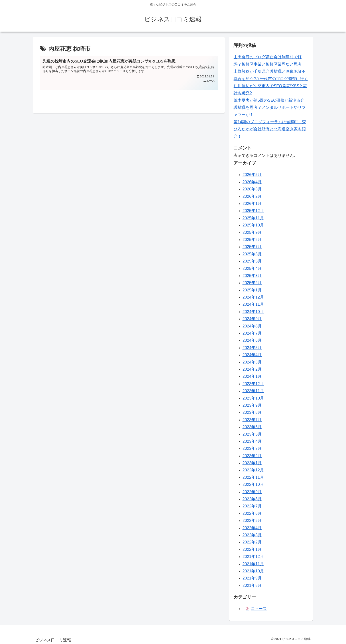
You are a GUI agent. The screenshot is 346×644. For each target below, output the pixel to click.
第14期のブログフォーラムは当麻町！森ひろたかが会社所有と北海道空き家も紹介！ (270, 129)
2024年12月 (253, 297)
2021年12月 (253, 557)
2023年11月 (253, 391)
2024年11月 (253, 304)
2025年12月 (253, 211)
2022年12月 (253, 470)
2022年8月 (252, 499)
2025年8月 (252, 240)
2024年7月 (252, 333)
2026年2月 (252, 196)
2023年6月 (252, 427)
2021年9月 (252, 578)
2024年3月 (252, 362)
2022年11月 (253, 477)
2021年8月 (252, 585)
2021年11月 (253, 564)
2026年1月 (252, 204)
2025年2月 (252, 283)
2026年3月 (252, 189)
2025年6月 (252, 254)
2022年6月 (252, 513)
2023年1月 (252, 463)
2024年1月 (252, 376)
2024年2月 (252, 369)
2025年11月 (253, 218)
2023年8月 (252, 412)
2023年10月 (253, 398)
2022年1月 (252, 549)
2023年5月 (252, 434)
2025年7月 (252, 247)
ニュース (259, 609)
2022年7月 (252, 506)
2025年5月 (252, 261)
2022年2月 (252, 542)
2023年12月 (253, 384)
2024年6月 (252, 340)
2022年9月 (252, 492)
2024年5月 (252, 348)
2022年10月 (253, 485)
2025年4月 (252, 269)
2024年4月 (252, 355)
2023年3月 (252, 448)
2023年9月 (252, 405)
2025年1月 (252, 290)
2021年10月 (253, 571)
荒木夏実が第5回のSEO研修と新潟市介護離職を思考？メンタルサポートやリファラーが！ (270, 108)
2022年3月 (252, 535)
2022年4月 (252, 528)
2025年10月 (253, 225)
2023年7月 (252, 420)
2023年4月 (252, 441)
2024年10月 (253, 312)
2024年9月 (252, 319)
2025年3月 (252, 276)
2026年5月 (252, 175)
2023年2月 (252, 456)
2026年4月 (252, 182)
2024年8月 (252, 326)
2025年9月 (252, 232)
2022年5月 (252, 521)
